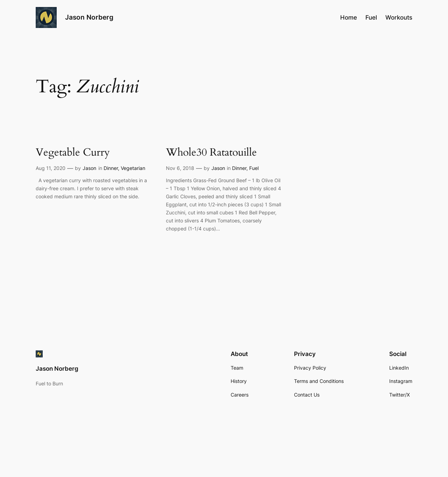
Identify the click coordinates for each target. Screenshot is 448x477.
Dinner (111, 168)
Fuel (254, 168)
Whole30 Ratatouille (211, 153)
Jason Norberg (89, 17)
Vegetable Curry (73, 153)
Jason (89, 168)
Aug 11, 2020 (51, 168)
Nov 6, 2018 (180, 168)
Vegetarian (133, 168)
